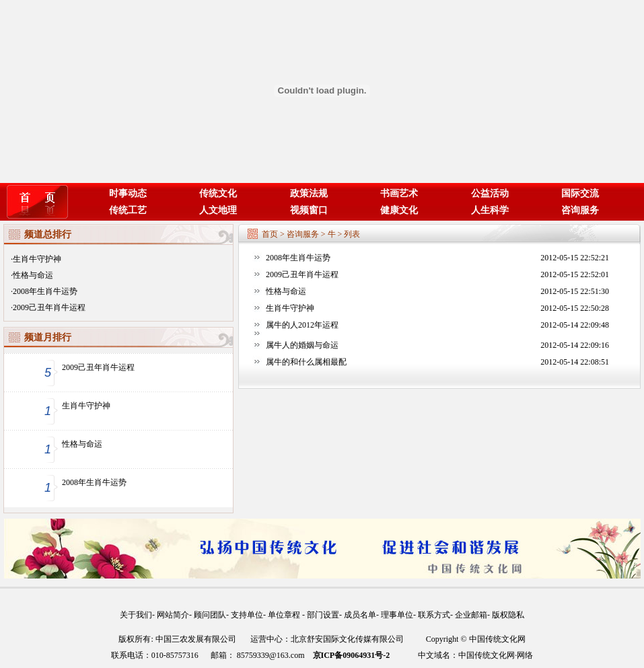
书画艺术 (399, 193)
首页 (270, 234)
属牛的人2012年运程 (302, 325)
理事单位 (397, 615)
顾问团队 (210, 615)
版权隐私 (508, 615)
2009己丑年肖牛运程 (49, 307)
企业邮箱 (471, 615)
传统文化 (218, 193)
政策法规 (309, 193)
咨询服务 (580, 210)
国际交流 (580, 193)
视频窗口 (309, 210)
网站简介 (173, 615)
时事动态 (128, 193)
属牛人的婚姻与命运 (302, 345)
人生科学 (490, 210)
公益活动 (490, 193)
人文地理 (218, 210)
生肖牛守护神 (37, 259)
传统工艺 (128, 210)
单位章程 (285, 615)
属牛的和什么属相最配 (306, 362)
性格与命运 (33, 275)
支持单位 (247, 615)
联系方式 (434, 615)
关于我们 (136, 615)
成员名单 (360, 615)
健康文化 (399, 210)
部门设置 (323, 615)
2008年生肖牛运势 (45, 291)
